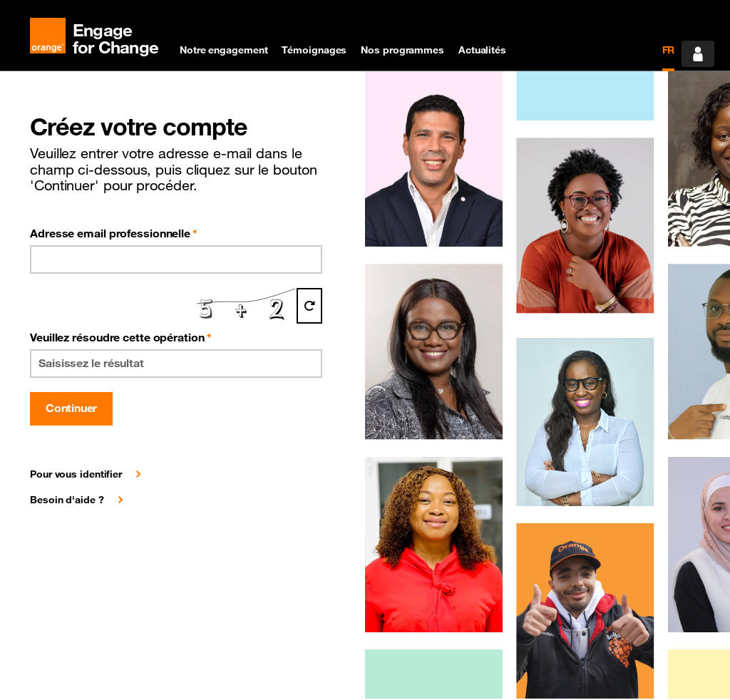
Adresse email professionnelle (114, 233)
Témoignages (314, 50)
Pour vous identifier (76, 474)
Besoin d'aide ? (67, 500)
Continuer (71, 408)
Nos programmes (402, 50)
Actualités (482, 50)
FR (669, 50)
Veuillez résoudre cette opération (121, 337)
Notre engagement (223, 50)
